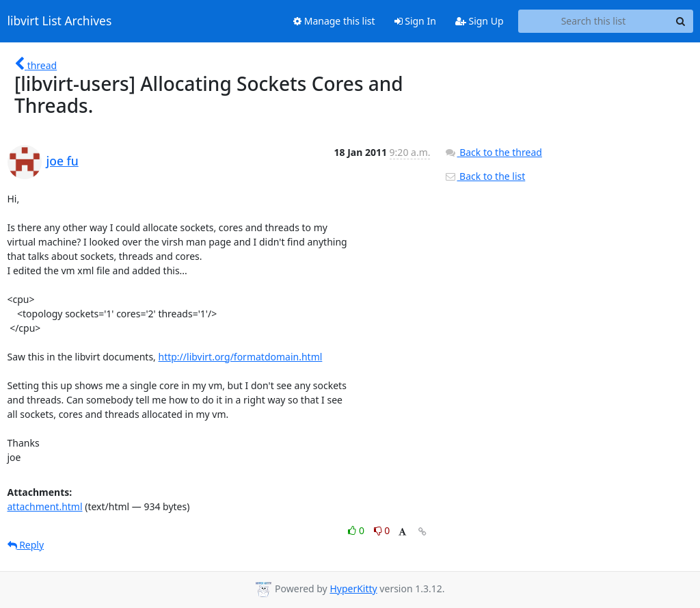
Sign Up (480, 21)
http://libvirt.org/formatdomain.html (241, 357)
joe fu (63, 161)
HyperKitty (353, 589)
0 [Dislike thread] (382, 530)
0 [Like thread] (357, 530)
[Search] (681, 21)
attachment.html (45, 506)
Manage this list (334, 21)
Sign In (415, 21)
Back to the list (485, 176)
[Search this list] (594, 21)
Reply (26, 545)
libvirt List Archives (60, 21)
